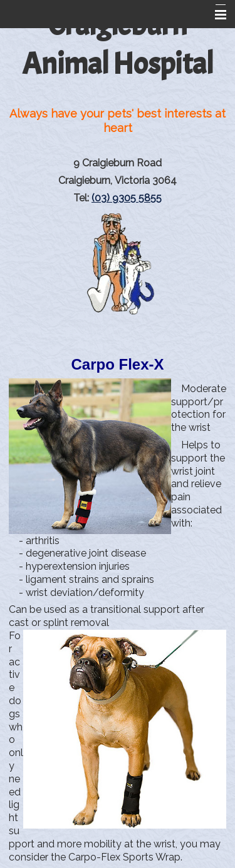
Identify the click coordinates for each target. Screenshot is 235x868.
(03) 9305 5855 (127, 198)
